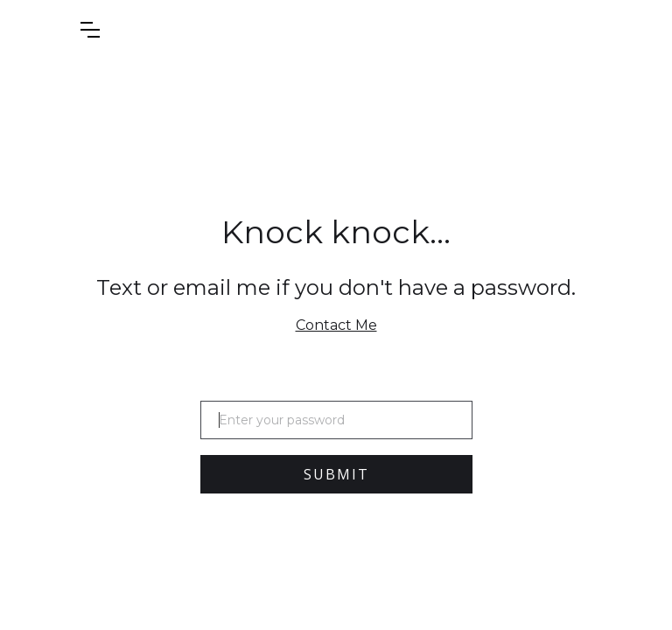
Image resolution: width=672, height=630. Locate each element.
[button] (134, 30)
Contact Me (336, 325)
